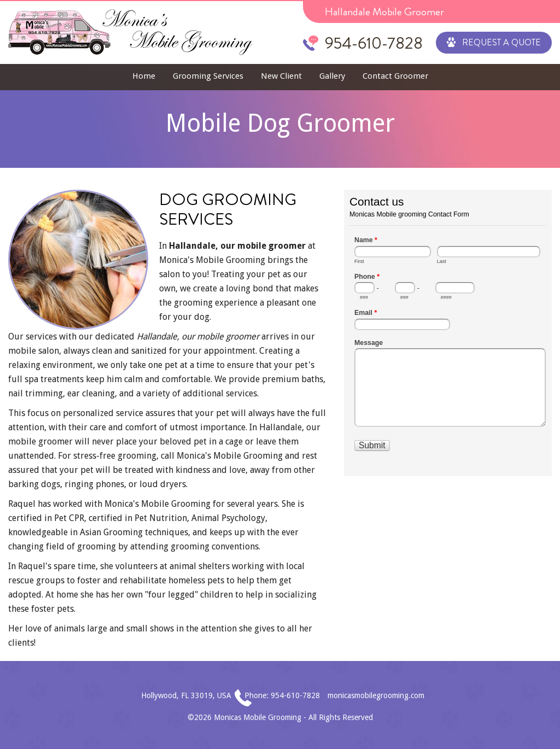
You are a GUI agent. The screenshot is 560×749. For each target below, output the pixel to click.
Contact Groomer (395, 76)
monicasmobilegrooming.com (376, 695)
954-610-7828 (374, 43)
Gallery (332, 76)
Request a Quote (494, 42)
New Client (281, 76)
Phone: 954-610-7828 (282, 695)
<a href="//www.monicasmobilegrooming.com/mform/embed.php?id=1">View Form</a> (448, 332)
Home (144, 76)
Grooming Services (208, 76)
